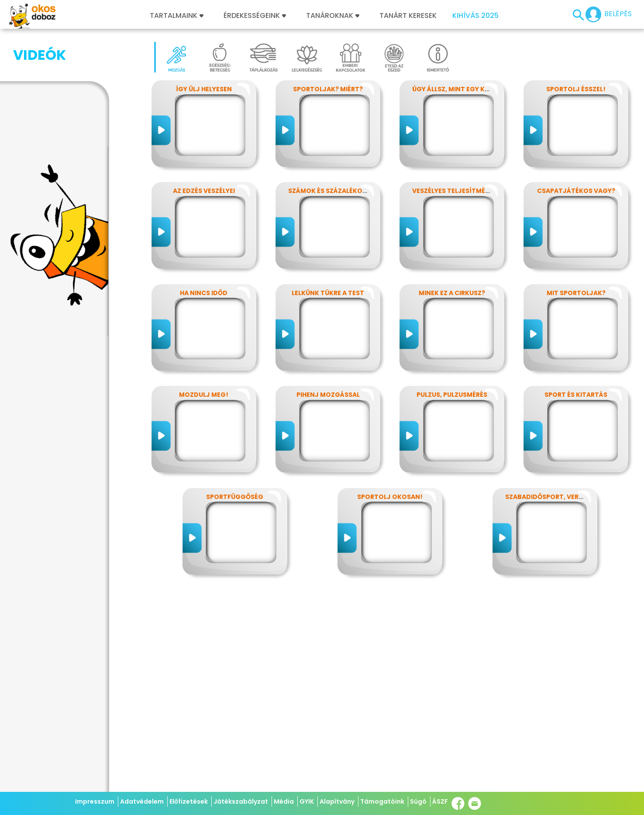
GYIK (307, 801)
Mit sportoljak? (576, 293)
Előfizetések (189, 801)
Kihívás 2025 (475, 16)
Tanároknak (333, 16)
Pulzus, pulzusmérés (452, 395)
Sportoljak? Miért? (328, 89)
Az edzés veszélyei (204, 191)
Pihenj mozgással (328, 395)
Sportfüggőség (235, 497)
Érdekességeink (255, 16)
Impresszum (95, 801)
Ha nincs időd (204, 293)
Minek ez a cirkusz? (452, 293)
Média (284, 801)
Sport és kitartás (576, 395)
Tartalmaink (177, 16)
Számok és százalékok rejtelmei (345, 191)
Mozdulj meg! (204, 395)
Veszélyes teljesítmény (453, 191)
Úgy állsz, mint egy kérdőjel (462, 89)
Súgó (418, 801)
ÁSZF (440, 801)
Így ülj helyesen (204, 89)
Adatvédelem (142, 801)
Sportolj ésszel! (576, 89)
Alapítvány (337, 801)
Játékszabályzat (241, 801)
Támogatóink (382, 801)
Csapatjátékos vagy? (576, 191)
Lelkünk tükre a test (328, 293)
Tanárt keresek (408, 16)
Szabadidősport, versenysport (561, 497)
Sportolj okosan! (390, 497)
